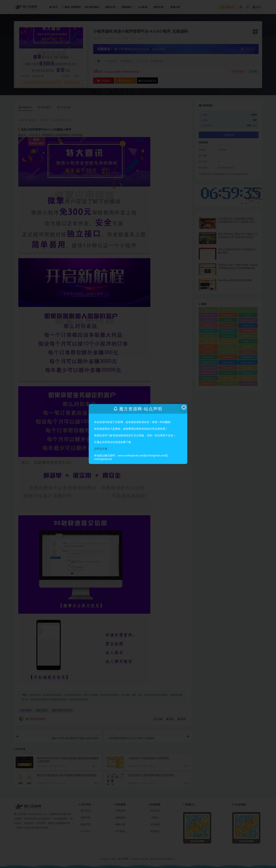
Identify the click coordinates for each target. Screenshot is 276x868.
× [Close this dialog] (184, 407)
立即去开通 (101, 449)
